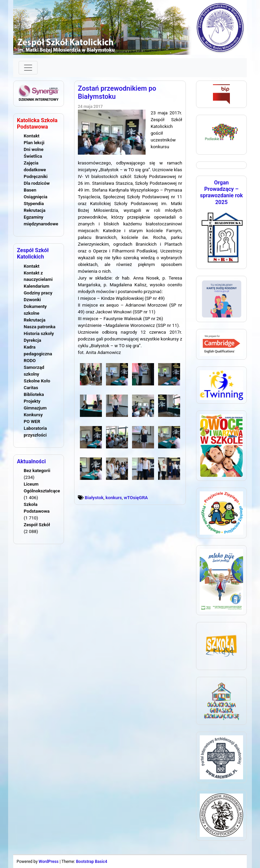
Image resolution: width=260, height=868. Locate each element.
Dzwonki (32, 300)
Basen (30, 190)
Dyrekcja (32, 340)
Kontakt (31, 136)
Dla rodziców (37, 183)
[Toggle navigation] (28, 68)
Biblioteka (34, 394)
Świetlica (33, 156)
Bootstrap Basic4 (91, 862)
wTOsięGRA (136, 498)
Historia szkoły (39, 333)
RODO (30, 361)
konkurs (114, 498)
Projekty (32, 401)
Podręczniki (36, 176)
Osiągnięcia (36, 197)
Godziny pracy (38, 293)
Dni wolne (34, 149)
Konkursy (33, 415)
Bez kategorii (37, 471)
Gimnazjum (35, 408)
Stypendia (34, 204)
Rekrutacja (35, 210)
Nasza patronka (40, 327)
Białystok (94, 498)
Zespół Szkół (37, 525)
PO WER (32, 421)
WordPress (49, 862)
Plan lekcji (34, 143)
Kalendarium (37, 286)
